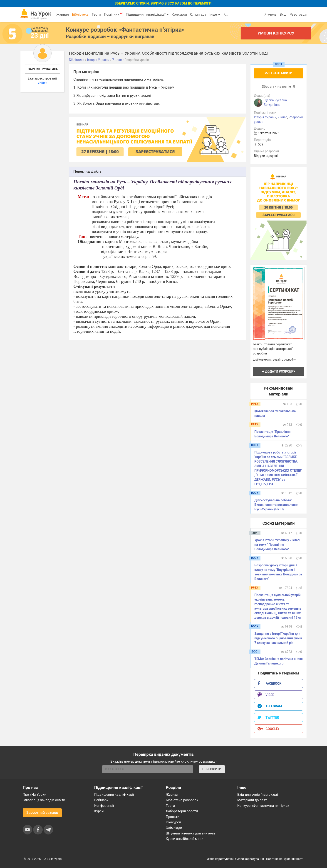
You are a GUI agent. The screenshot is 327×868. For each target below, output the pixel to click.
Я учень (270, 15)
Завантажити (279, 73)
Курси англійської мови (185, 839)
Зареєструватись (43, 69)
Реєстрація (298, 15)
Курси (99, 811)
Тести (96, 15)
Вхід (283, 15)
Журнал (62, 15)
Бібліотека (80, 15)
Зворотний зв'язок (42, 813)
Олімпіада (198, 15)
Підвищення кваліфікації (147, 15)
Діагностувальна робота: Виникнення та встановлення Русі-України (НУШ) (276, 505)
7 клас (282, 117)
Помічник (113, 14)
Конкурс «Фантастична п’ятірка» (263, 806)
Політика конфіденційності (285, 859)
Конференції (104, 806)
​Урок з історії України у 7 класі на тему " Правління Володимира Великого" (277, 545)
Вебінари (101, 800)
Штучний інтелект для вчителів (191, 833)
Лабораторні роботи (182, 811)
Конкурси (179, 15)
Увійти (42, 83)
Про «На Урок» (34, 795)
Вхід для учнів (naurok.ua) (258, 795)
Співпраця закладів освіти (44, 800)
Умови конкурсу (276, 33)
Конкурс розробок (125, 30)
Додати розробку (279, 371)
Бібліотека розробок (182, 800)
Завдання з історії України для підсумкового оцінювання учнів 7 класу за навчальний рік (278, 638)
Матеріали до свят (252, 800)
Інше (215, 15)
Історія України (265, 117)
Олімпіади (174, 828)
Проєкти (173, 817)
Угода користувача (220, 859)
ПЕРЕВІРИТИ (212, 769)
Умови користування (249, 859)
